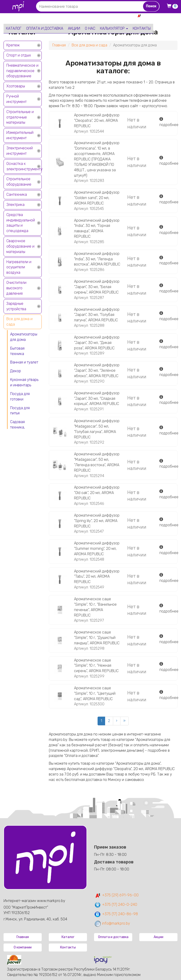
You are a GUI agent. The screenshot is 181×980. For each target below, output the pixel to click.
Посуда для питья (20, 411)
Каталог (14, 28)
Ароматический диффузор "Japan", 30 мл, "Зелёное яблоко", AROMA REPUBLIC (97, 370)
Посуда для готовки (20, 396)
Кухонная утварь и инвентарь (24, 382)
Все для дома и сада (19, 322)
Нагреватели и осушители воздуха (19, 267)
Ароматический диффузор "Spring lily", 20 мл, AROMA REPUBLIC (97, 521)
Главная (59, 45)
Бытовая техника (17, 351)
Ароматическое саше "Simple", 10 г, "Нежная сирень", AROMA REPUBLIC (96, 666)
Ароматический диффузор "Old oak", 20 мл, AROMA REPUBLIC (97, 493)
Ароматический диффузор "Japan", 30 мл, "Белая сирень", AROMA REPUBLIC (97, 287)
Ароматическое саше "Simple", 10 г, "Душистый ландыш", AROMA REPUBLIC (97, 638)
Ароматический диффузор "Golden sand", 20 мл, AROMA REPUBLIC (97, 198)
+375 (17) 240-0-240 (116, 904)
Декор (16, 371)
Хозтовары (16, 86)
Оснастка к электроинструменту (24, 166)
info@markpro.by (112, 923)
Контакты (142, 28)
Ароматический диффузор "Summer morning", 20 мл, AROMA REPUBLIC (97, 549)
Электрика (15, 205)
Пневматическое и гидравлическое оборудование (22, 71)
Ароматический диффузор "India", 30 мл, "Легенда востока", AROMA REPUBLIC (97, 259)
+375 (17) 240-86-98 (116, 914)
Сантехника (17, 194)
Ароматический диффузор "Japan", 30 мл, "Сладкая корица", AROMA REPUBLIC (97, 398)
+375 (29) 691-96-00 (116, 895)
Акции (74, 28)
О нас (90, 28)
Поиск (151, 6)
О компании (23, 947)
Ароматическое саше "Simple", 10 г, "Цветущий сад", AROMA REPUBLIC (95, 693)
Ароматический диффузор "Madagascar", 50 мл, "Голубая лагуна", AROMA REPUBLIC (97, 429)
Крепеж (13, 45)
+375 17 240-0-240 (161, 21)
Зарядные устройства (16, 306)
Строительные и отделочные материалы (20, 117)
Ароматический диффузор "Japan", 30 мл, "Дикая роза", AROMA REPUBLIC (97, 343)
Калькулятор (114, 28)
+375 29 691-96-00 (160, 16)
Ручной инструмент (16, 99)
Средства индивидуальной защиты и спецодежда (21, 223)
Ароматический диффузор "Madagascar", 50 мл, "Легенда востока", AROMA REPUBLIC (97, 462)
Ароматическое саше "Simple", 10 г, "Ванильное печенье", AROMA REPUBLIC (95, 607)
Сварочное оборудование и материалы (20, 246)
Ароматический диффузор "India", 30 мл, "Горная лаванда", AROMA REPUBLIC (97, 229)
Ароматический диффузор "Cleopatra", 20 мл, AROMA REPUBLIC (97, 120)
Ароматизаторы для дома (24, 337)
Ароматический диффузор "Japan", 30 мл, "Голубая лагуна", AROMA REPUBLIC (97, 315)
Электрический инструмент (20, 151)
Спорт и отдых (19, 55)
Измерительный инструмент (20, 135)
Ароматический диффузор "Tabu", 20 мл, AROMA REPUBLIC (97, 577)
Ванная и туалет (24, 362)
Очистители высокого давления (16, 288)
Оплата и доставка (45, 28)
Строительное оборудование (19, 182)
